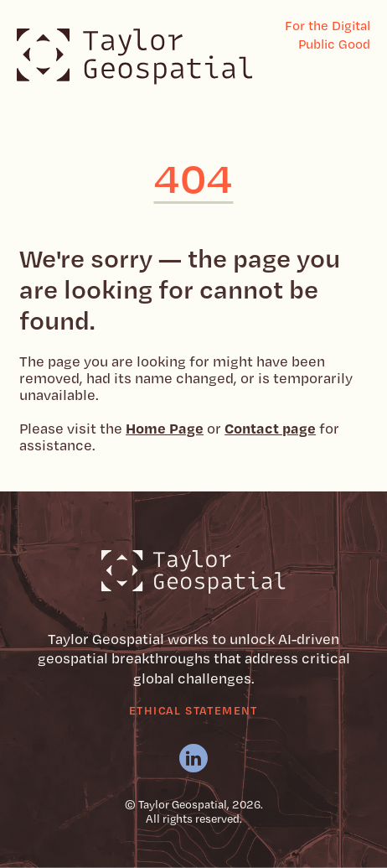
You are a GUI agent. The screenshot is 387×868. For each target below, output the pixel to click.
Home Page (165, 428)
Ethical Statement (193, 710)
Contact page (270, 428)
